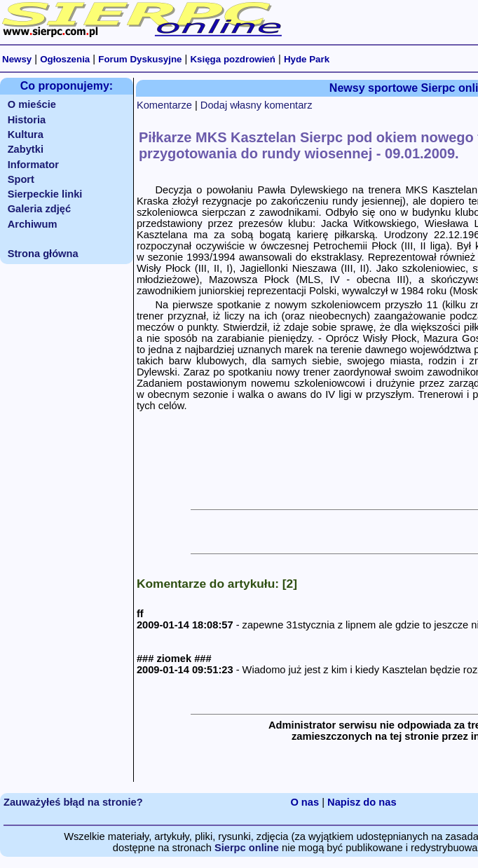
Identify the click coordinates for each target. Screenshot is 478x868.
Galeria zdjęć (39, 209)
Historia (27, 120)
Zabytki (26, 149)
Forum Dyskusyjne (140, 59)
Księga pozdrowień (232, 59)
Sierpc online (247, 848)
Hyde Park (307, 59)
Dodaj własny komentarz (257, 105)
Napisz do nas (362, 802)
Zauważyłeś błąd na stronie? (73, 802)
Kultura (26, 135)
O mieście (32, 104)
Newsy (17, 59)
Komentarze (164, 105)
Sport (21, 179)
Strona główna (43, 254)
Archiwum (33, 224)
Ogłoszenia (65, 59)
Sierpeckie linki (45, 194)
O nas (305, 802)
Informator (33, 165)
